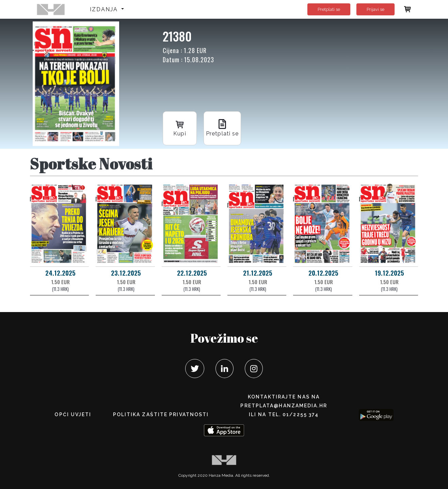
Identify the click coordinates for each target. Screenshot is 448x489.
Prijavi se (375, 9)
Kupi (180, 128)
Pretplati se (329, 9)
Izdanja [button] (105, 9)
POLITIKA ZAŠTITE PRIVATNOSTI (161, 414)
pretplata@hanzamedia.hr (284, 406)
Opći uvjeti (73, 414)
